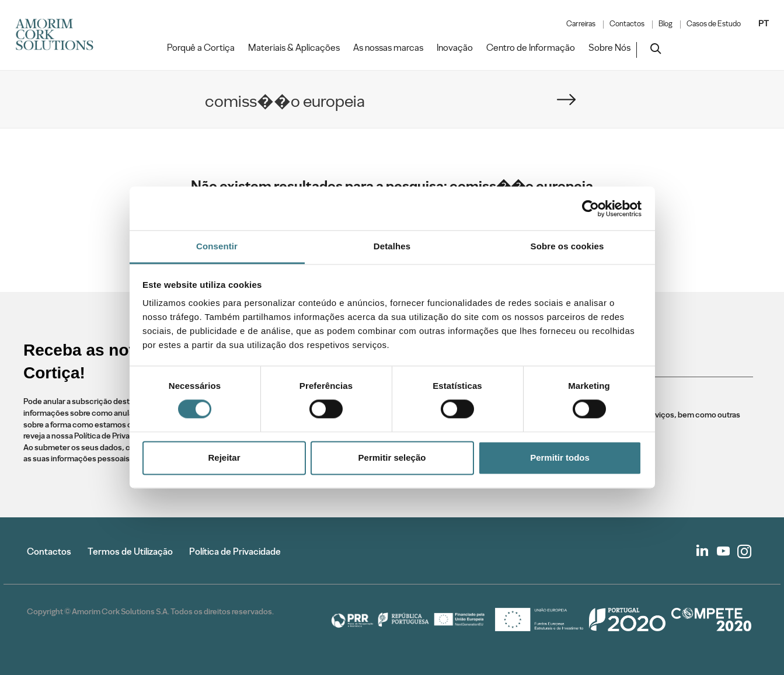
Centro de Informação (531, 48)
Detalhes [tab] (392, 246)
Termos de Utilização (130, 552)
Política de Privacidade (235, 552)
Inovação (455, 48)
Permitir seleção (392, 457)
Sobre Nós (609, 48)
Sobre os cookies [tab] (567, 246)
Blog (665, 24)
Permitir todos (560, 457)
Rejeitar (224, 457)
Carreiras (581, 24)
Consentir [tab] (217, 246)
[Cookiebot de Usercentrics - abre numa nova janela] (590, 208)
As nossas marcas (388, 48)
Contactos (627, 24)
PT (764, 23)
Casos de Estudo (714, 24)
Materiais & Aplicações (294, 48)
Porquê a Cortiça (201, 48)
